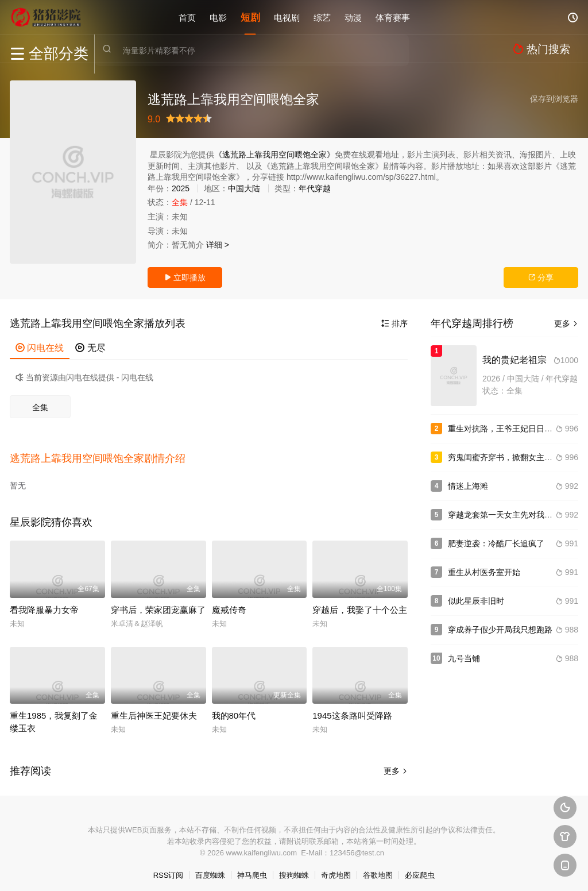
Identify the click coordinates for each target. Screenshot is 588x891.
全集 (40, 407)
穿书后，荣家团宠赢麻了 (158, 602)
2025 (181, 188)
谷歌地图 (378, 868)
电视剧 (287, 17)
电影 (218, 17)
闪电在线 (40, 348)
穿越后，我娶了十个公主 (360, 602)
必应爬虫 (420, 868)
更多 (396, 763)
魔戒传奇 (229, 602)
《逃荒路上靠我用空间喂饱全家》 (274, 155)
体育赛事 (393, 17)
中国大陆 (244, 188)
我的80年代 (234, 708)
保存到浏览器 (554, 99)
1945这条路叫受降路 (352, 708)
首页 (187, 17)
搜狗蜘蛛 (294, 868)
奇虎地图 (336, 868)
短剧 (250, 17)
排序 (394, 323)
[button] (103, 454)
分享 (541, 277)
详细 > (218, 245)
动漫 (353, 17)
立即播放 (185, 277)
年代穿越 (315, 188)
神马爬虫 (252, 868)
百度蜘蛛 (210, 868)
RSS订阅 (169, 868)
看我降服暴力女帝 (44, 602)
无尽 (90, 348)
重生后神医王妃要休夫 (154, 708)
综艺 (322, 17)
